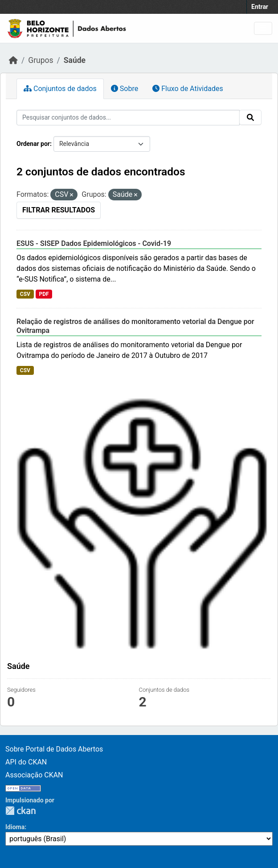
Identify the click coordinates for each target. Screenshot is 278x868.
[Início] (13, 60)
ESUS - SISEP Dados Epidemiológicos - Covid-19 (94, 243)
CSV (25, 294)
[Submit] (250, 117)
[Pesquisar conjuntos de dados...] (128, 118)
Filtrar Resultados (59, 210)
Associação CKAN (34, 775)
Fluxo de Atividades (188, 89)
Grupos (41, 60)
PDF (44, 294)
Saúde (75, 60)
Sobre (125, 89)
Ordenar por (33, 144)
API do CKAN (26, 762)
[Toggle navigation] (263, 28)
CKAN (20, 811)
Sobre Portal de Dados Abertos (54, 749)
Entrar (260, 7)
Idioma (15, 827)
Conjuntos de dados (60, 89)
